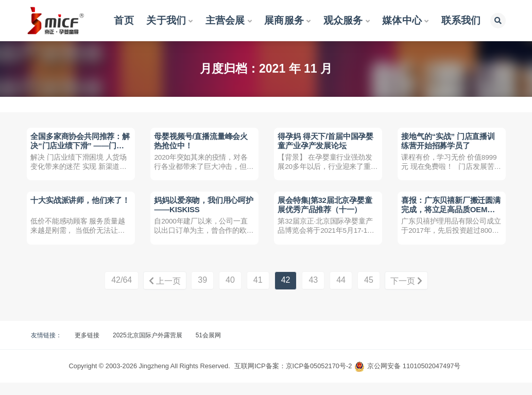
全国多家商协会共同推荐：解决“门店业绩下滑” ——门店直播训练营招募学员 (79, 147)
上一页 (163, 293)
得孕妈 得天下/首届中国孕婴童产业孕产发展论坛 (327, 142)
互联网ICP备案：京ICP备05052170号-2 (293, 378)
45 (369, 293)
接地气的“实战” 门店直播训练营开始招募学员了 (449, 142)
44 (341, 293)
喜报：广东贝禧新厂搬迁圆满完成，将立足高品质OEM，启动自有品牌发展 (449, 217)
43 (313, 293)
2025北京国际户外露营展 (148, 348)
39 (202, 293)
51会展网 (208, 348)
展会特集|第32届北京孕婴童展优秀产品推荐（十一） (326, 212)
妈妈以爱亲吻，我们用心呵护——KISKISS (201, 212)
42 (286, 293)
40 (230, 293)
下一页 (408, 293)
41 (258, 293)
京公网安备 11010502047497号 (414, 378)
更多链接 (87, 348)
